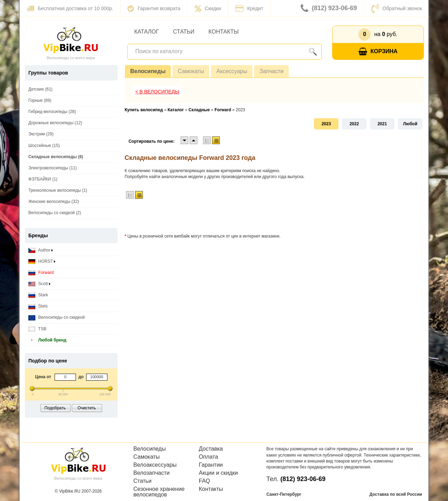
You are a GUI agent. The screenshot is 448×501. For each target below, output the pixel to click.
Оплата (208, 457)
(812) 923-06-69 (329, 8)
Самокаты (191, 71)
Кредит (249, 8)
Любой (410, 124)
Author (41, 250)
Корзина (378, 52)
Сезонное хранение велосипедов (159, 492)
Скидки (208, 8)
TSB (37, 329)
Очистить (87, 408)
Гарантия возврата (154, 8)
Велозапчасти (152, 473)
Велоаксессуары (155, 465)
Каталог (147, 32)
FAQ (204, 481)
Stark (38, 295)
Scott (39, 284)
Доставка (211, 449)
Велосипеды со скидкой (57, 317)
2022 (354, 124)
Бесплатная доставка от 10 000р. (70, 8)
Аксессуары (232, 71)
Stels (38, 306)
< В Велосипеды (157, 92)
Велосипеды (148, 71)
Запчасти (271, 71)
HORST (42, 262)
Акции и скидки (218, 473)
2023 (326, 124)
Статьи (184, 32)
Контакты (224, 32)
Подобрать (55, 408)
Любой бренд (47, 340)
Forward (41, 273)
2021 (382, 124)
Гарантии (211, 465)
